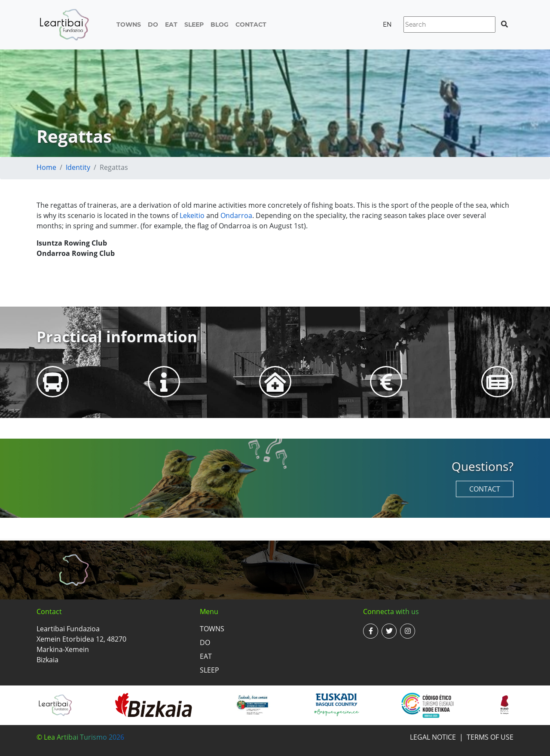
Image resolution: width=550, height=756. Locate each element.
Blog (220, 25)
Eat (171, 25)
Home (46, 167)
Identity (78, 167)
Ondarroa (236, 215)
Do (153, 25)
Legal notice (433, 737)
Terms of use (490, 737)
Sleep (194, 25)
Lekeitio (192, 215)
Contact (251, 25)
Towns (129, 25)
